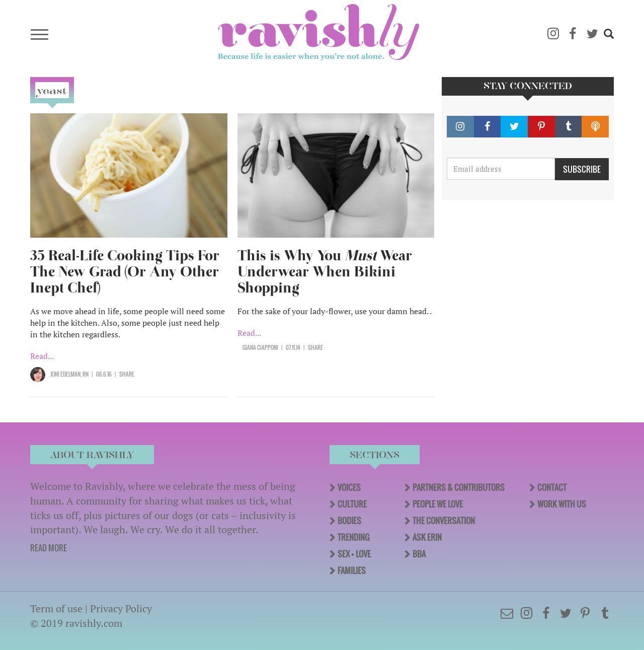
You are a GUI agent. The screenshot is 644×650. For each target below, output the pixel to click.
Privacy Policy (121, 608)
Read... (42, 356)
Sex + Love (354, 554)
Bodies (349, 521)
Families (352, 570)
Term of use (56, 608)
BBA (419, 554)
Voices (349, 487)
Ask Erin (427, 537)
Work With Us (562, 504)
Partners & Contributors (459, 487)
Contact (552, 487)
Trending (353, 537)
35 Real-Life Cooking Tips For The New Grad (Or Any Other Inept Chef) (125, 272)
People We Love (438, 504)
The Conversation (444, 521)
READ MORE (49, 548)
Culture (352, 504)
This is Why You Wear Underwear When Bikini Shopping (325, 272)
